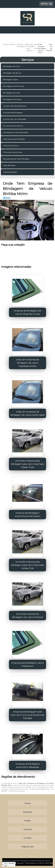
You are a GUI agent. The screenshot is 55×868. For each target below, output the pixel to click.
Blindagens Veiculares (12, 99)
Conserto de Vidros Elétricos (15, 106)
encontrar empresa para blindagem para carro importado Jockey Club (28, 565)
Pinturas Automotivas (13, 152)
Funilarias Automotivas (13, 126)
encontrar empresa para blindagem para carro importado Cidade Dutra (28, 464)
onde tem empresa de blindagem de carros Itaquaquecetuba (28, 363)
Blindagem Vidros (11, 80)
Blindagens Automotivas (14, 86)
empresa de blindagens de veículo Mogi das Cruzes (28, 312)
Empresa (28, 812)
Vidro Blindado (9, 165)
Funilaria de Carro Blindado (15, 119)
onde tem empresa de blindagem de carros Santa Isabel (28, 413)
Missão (28, 821)
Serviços (28, 60)
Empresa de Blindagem (13, 113)
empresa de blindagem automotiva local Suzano (28, 515)
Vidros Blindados (10, 172)
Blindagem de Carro (12, 66)
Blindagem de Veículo (12, 73)
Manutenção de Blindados (14, 139)
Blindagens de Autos (12, 93)
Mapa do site (28, 847)
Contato (28, 838)
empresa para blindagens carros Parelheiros (27, 664)
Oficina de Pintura (11, 146)
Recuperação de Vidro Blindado (16, 159)
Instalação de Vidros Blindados (16, 132)
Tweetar (7, 198)
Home (27, 803)
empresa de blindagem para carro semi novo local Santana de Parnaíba (28, 715)
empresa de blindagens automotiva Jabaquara (28, 766)
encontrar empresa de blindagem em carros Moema (28, 616)
